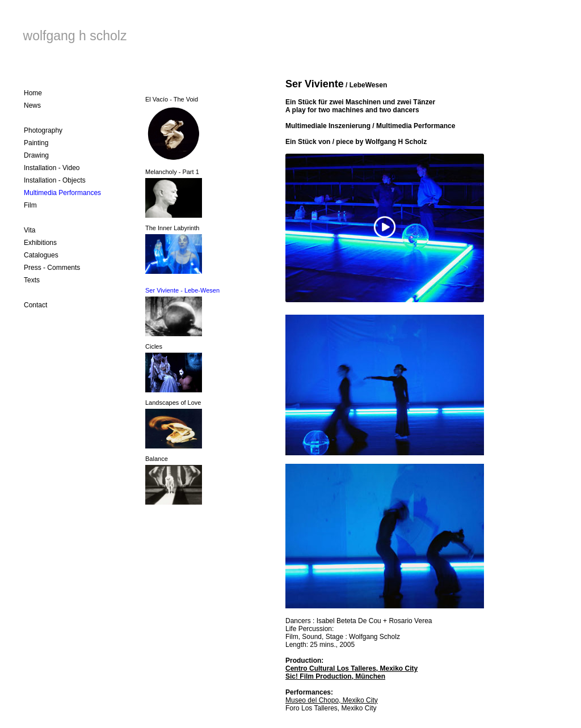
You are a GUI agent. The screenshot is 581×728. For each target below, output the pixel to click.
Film (30, 205)
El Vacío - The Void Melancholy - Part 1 (174, 157)
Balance (157, 459)
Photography (43, 130)
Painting (36, 143)
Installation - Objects (55, 180)
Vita (30, 230)
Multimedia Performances (62, 193)
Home (33, 93)
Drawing (36, 155)
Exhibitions (40, 243)
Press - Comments (52, 268)
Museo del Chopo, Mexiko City (332, 700)
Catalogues (41, 255)
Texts (32, 280)
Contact (35, 305)
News (32, 105)
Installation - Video (52, 168)
